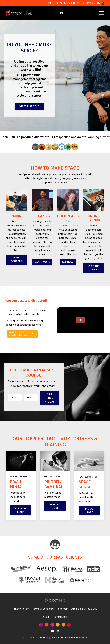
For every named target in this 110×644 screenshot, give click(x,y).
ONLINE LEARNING (94, 218)
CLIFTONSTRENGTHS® (74, 216)
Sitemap (63, 609)
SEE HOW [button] (68, 262)
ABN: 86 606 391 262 (84, 609)
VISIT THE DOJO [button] (29, 106)
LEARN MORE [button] (42, 262)
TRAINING (16, 216)
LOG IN (59, 13)
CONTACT (61, 617)
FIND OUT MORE (21, 510)
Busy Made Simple (76, 638)
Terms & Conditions (43, 609)
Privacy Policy (20, 609)
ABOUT (47, 617)
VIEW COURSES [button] (16, 259)
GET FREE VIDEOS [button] (50, 398)
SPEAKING (42, 216)
